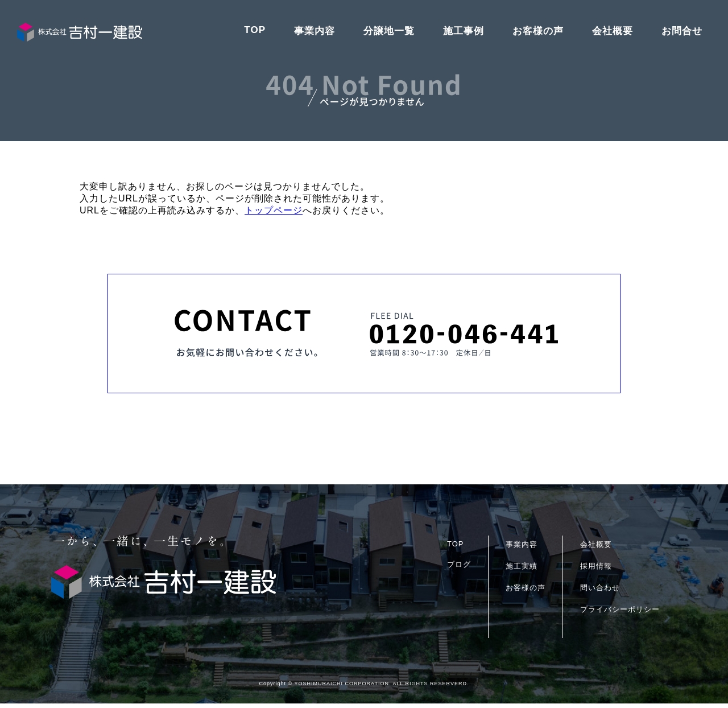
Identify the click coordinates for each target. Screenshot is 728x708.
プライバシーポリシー (620, 614)
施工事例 (464, 31)
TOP (255, 30)
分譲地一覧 (389, 31)
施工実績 (522, 571)
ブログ (459, 569)
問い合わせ (600, 592)
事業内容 (315, 31)
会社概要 (613, 31)
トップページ (274, 210)
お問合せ (682, 31)
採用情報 (596, 571)
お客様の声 (538, 31)
